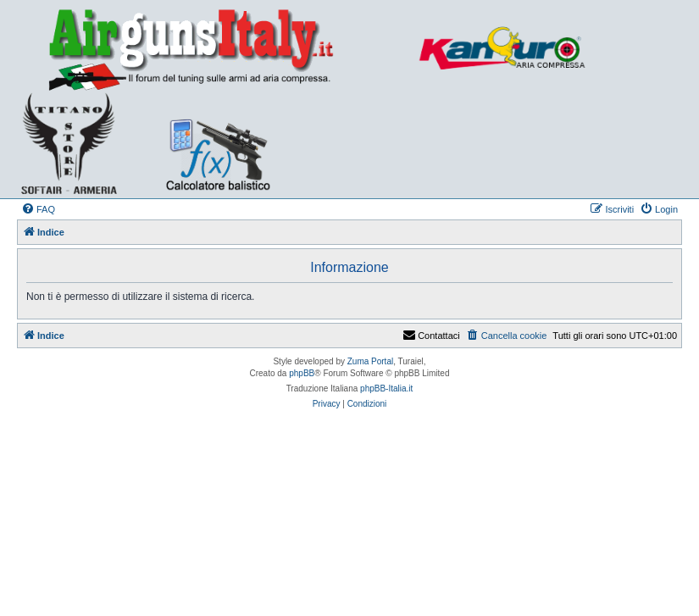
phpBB (302, 373)
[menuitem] (38, 209)
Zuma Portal (370, 361)
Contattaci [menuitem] (431, 336)
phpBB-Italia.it (386, 388)
